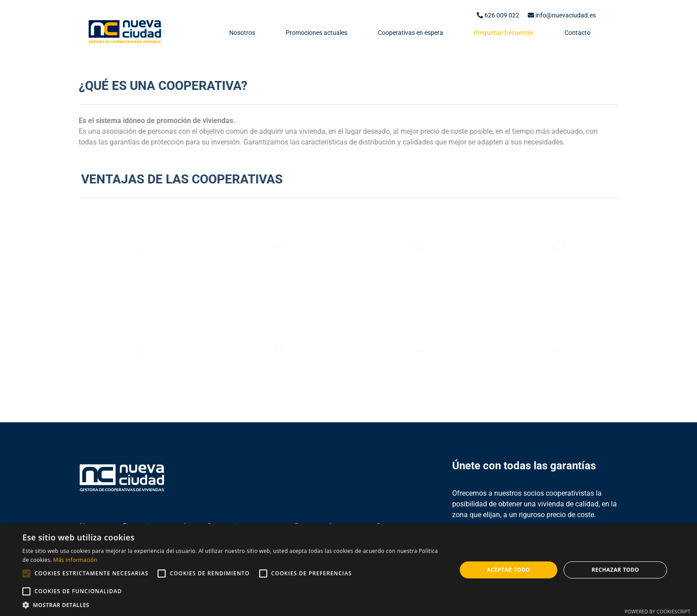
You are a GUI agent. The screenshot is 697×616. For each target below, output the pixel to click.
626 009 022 (498, 15)
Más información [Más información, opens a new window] (75, 560)
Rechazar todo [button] (616, 570)
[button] (233, 605)
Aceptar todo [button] (509, 570)
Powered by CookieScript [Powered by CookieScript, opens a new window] (657, 611)
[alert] (348, 570)
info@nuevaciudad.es (562, 15)
